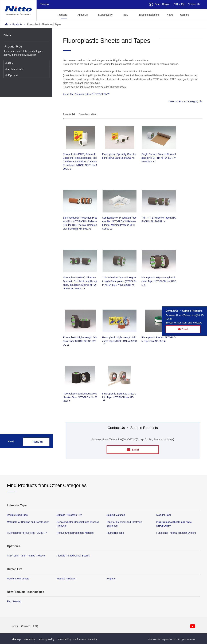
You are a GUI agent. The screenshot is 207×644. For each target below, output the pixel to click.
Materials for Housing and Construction (28, 522)
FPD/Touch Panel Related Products (26, 556)
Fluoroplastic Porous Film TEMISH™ (27, 533)
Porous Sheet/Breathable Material (75, 533)
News (170, 15)
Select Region (160, 4)
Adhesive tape (14, 69)
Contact (26, 626)
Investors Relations (149, 15)
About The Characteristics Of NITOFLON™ (86, 94)
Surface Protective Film (69, 515)
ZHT (176, 4)
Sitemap (16, 639)
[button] (198, 14)
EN (183, 4)
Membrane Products (18, 579)
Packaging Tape (115, 533)
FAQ (36, 626)
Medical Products (66, 579)
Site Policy (30, 639)
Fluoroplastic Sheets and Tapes (44, 24)
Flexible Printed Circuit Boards (73, 556)
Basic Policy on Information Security (77, 639)
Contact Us (194, 4)
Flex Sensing (14, 601)
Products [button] (62, 15)
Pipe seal (12, 75)
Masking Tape (164, 515)
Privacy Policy (47, 639)
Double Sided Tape (17, 515)
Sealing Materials (116, 515)
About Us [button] (83, 15)
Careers (185, 15)
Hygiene (111, 579)
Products (17, 24)
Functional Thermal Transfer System (176, 533)
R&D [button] (126, 15)
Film (9, 63)
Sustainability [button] (105, 15)
